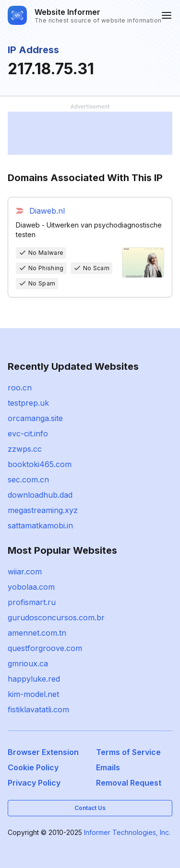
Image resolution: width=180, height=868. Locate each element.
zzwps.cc (25, 449)
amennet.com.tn (37, 633)
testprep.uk (28, 403)
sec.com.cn (28, 480)
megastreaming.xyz (43, 510)
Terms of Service (128, 752)
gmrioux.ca (28, 663)
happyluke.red (34, 679)
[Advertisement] (90, 133)
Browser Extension (43, 752)
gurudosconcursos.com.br (56, 617)
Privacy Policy (34, 783)
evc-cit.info (28, 434)
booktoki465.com (40, 464)
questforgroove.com (45, 648)
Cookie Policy (33, 767)
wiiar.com (25, 571)
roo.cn (20, 388)
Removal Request (129, 783)
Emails (108, 767)
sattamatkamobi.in (40, 525)
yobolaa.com (31, 587)
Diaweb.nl (47, 211)
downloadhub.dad (40, 495)
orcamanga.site (35, 418)
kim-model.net (33, 694)
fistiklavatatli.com (38, 709)
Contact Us (90, 808)
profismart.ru (32, 602)
